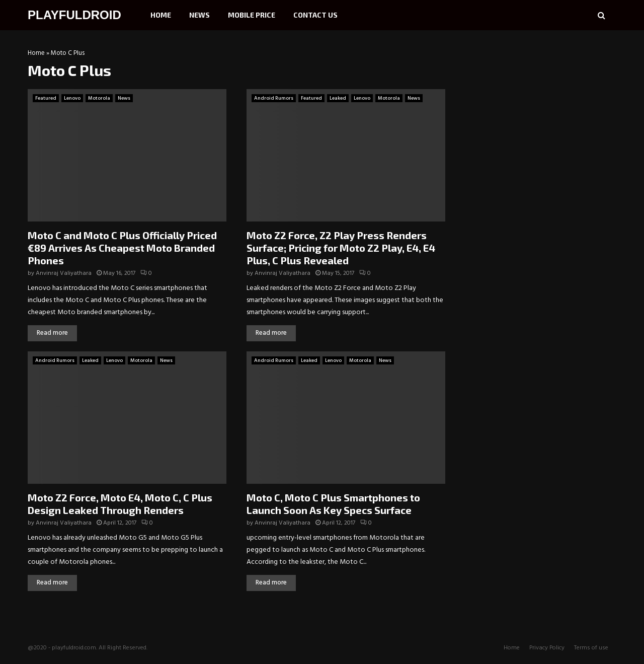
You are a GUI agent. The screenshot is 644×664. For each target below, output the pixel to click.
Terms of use (591, 648)
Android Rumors (274, 98)
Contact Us (315, 15)
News (199, 15)
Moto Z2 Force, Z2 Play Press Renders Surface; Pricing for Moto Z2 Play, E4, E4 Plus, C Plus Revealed (341, 248)
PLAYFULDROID (74, 15)
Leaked (338, 98)
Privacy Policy (547, 648)
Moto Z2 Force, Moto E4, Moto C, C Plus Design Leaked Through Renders (120, 504)
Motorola (99, 98)
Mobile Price (252, 15)
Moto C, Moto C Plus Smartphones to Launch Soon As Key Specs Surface (333, 504)
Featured (46, 98)
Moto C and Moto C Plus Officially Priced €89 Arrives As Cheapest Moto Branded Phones (122, 248)
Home (161, 15)
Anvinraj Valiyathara (64, 273)
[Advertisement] (541, 113)
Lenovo (72, 98)
